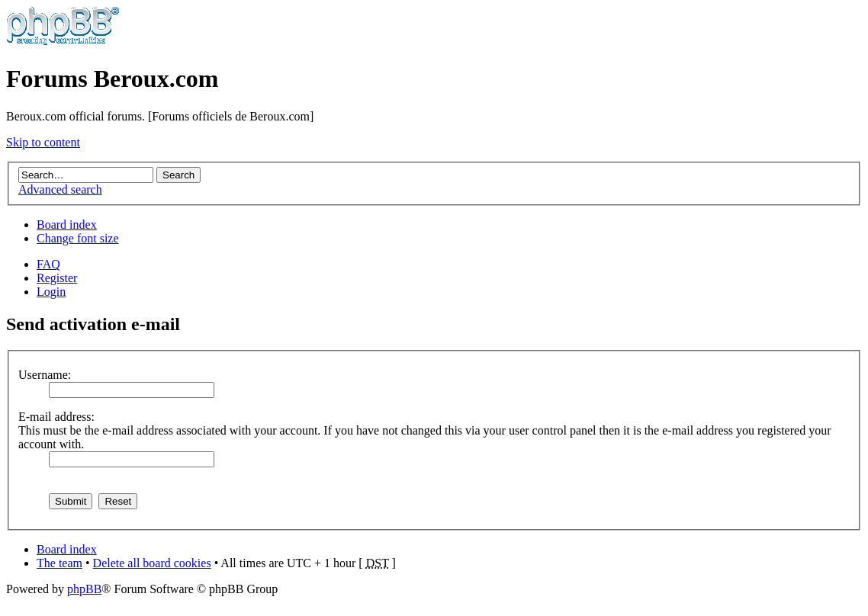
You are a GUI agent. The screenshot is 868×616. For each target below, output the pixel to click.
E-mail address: (56, 417)
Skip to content (43, 142)
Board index (67, 225)
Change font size (78, 238)
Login (51, 292)
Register (57, 278)
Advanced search (60, 189)
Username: (45, 375)
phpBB (84, 589)
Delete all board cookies (152, 563)
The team (59, 563)
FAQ (48, 264)
